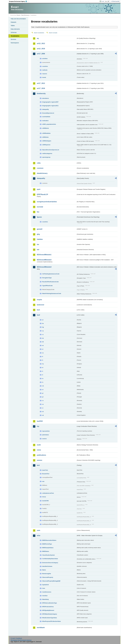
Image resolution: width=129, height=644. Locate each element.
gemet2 (40, 229)
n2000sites (45, 137)
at (43, 320)
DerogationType (47, 278)
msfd (39, 445)
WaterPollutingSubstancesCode (52, 293)
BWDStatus (46, 551)
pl (43, 393)
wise (39, 536)
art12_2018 (41, 49)
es (43, 353)
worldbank (41, 628)
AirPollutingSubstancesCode (51, 274)
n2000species (46, 145)
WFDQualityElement (48, 610)
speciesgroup (46, 157)
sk (43, 412)
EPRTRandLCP (42, 194)
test (38, 465)
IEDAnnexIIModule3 (44, 260)
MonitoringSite (47, 574)
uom (39, 530)
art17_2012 (41, 83)
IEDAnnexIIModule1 (44, 255)
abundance (46, 98)
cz (43, 334)
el (43, 349)
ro (43, 401)
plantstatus (46, 435)
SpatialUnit (45, 585)
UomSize (45, 596)
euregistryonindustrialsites (47, 202)
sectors (44, 439)
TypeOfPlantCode (47, 286)
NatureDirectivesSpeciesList (51, 150)
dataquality (46, 109)
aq (38, 38)
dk (43, 342)
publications (41, 455)
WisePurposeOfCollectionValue (51, 621)
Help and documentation (18, 19)
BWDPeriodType (47, 544)
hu (43, 364)
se (43, 404)
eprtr (39, 189)
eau (43, 481)
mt (43, 386)
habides (40, 239)
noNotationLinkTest (48, 493)
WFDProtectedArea (48, 607)
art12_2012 (41, 43)
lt (43, 375)
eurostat (40, 207)
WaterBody (45, 599)
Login (103, 1)
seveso (39, 460)
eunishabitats (46, 117)
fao (38, 212)
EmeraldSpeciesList (48, 113)
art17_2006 (41, 54)
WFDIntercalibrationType (50, 603)
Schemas (14, 32)
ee (43, 345)
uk (43, 415)
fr (43, 360)
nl (43, 390)
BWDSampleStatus (48, 548)
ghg (38, 234)
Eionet (18, 15)
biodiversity (41, 94)
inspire (39, 300)
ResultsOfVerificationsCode (50, 282)
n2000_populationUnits (49, 124)
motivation (45, 121)
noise (39, 450)
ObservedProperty (48, 577)
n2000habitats (46, 133)
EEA (19, 1)
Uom (44, 588)
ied (38, 250)
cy (43, 331)
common (40, 168)
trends (44, 77)
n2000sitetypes (47, 141)
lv (43, 382)
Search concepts (53, 33)
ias (38, 244)
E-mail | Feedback (16, 638)
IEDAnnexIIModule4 (44, 267)
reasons (45, 74)
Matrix (44, 570)
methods (45, 70)
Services (13, 39)
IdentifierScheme (47, 566)
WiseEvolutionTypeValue (50, 618)
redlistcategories (47, 153)
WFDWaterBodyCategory (50, 614)
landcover (41, 305)
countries (45, 66)
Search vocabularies (39, 33)
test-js (44, 497)
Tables (13, 26)
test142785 (45, 501)
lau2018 (40, 421)
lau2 (38, 315)
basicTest (45, 470)
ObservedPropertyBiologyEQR (51, 581)
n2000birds (46, 128)
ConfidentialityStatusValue (50, 559)
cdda (39, 163)
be (43, 323)
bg (43, 327)
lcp (38, 426)
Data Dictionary (25, 15)
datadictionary (42, 173)
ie (43, 368)
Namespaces (15, 43)
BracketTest (46, 474)
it (43, 371)
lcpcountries (46, 431)
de (43, 338)
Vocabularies (15, 36)
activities (45, 59)
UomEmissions (47, 592)
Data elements (15, 29)
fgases (39, 217)
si (43, 408)
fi (43, 357)
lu (43, 379)
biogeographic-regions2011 (50, 106)
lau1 (38, 310)
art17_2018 (41, 88)
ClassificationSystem (48, 555)
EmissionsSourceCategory (50, 563)
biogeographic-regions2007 (50, 102)
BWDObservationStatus (49, 540)
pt (43, 397)
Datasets (13, 22)
